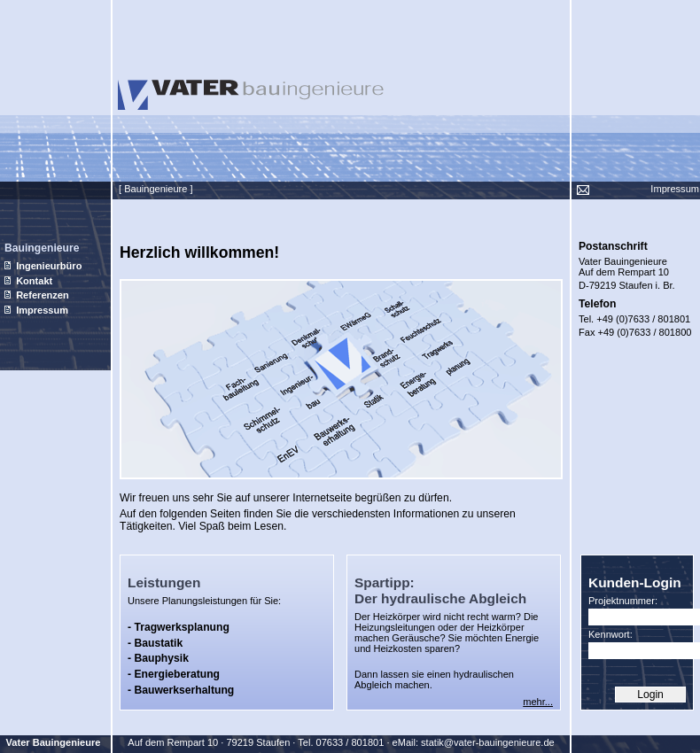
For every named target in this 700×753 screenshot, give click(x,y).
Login (650, 695)
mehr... (538, 702)
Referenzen (37, 295)
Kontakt (28, 281)
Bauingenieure (42, 248)
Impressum (675, 189)
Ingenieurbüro (43, 266)
